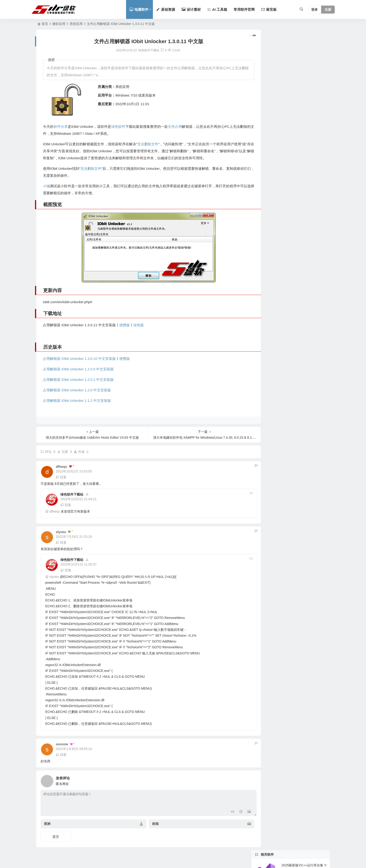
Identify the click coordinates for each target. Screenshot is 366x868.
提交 (56, 837)
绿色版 (139, 325)
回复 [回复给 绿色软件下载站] (66, 505)
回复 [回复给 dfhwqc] (61, 477)
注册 (328, 10)
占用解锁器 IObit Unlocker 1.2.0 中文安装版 (77, 390)
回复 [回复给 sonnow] (61, 755)
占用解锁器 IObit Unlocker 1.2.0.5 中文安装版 (78, 369)
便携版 (125, 325)
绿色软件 (118, 127)
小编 (46, 186)
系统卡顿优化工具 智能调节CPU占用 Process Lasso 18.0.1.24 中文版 (304, 93)
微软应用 (59, 24)
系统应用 (76, 24)
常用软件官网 (244, 9)
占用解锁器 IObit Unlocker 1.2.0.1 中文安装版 (78, 380)
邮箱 (149, 824)
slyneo (54, 577)
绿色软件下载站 (72, 494)
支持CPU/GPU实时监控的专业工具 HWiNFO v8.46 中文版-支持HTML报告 (304, 114)
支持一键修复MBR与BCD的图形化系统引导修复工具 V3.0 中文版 (304, 72)
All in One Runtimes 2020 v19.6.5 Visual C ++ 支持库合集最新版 (304, 215)
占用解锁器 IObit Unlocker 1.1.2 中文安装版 (77, 401)
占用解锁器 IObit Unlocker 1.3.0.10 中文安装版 (79, 359)
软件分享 (60, 127)
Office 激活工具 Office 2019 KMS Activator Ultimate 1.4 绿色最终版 (304, 258)
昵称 (47, 824)
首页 (45, 24)
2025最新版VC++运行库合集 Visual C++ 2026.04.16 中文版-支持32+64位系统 (304, 51)
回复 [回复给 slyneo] (61, 542)
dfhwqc (55, 511)
